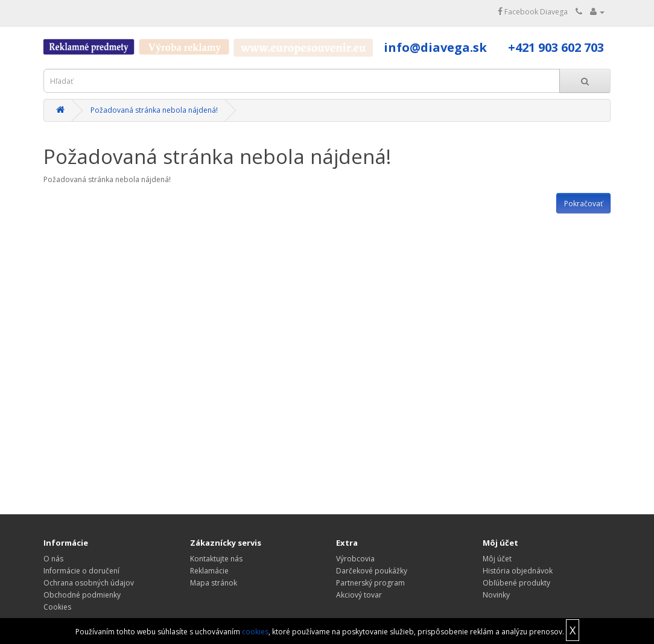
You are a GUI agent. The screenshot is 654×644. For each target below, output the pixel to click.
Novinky (496, 595)
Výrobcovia (355, 559)
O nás (53, 559)
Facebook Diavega (533, 12)
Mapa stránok (214, 583)
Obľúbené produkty (516, 583)
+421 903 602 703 (556, 47)
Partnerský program (370, 583)
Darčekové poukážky (372, 571)
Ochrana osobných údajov (89, 583)
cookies (255, 632)
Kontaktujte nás (216, 559)
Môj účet (497, 559)
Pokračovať (583, 204)
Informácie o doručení (81, 571)
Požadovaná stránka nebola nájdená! (154, 110)
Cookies (57, 607)
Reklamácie (209, 571)
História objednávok (518, 571)
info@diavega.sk (435, 47)
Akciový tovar (359, 595)
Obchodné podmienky (82, 595)
